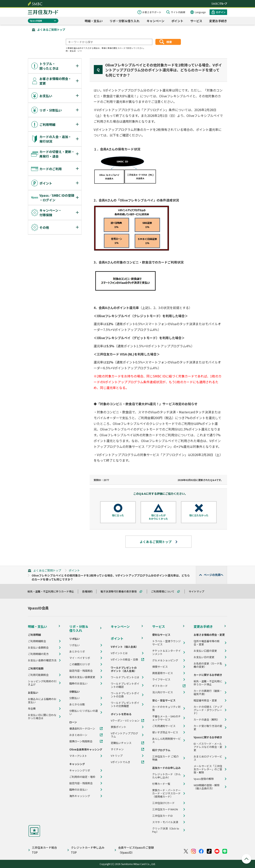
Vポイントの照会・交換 (124, 660)
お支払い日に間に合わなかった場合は (42, 717)
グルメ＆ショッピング (165, 660)
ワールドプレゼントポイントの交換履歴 (125, 704)
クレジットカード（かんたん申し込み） (166, 776)
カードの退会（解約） (207, 720)
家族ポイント (119, 727)
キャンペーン (155, 21)
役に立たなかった (199, 515)
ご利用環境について (164, 591)
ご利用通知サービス (164, 726)
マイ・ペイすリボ (80, 658)
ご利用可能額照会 (38, 675)
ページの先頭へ (214, 575)
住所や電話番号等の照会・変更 (207, 643)
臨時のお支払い (78, 683)
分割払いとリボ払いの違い (84, 712)
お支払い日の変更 (204, 657)
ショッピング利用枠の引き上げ (42, 683)
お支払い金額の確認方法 (42, 660)
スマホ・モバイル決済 (165, 822)
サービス (196, 21)
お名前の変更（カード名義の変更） (208, 665)
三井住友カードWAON (165, 809)
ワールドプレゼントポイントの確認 (125, 685)
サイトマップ (198, 591)
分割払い (75, 698)
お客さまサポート (152, 12)
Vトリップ (117, 756)
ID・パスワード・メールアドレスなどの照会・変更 (208, 747)
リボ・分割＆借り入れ (125, 21)
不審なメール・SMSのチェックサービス (166, 718)
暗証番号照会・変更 (205, 700)
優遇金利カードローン (82, 729)
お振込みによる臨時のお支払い (42, 701)
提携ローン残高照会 (81, 741)
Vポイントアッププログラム (124, 735)
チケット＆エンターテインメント (166, 652)
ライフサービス (161, 679)
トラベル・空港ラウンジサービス (166, 643)
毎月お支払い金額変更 (82, 677)
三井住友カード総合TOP (44, 850)
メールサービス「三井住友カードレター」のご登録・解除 (208, 769)
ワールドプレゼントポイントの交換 (125, 695)
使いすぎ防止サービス (165, 732)
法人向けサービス (163, 692)
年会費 (32, 709)
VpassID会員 (36, 21)
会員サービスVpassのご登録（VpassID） (136, 850)
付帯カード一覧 (161, 784)
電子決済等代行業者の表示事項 (120, 591)
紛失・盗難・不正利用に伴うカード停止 (53, 591)
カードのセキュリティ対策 (166, 708)
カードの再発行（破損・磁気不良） (208, 692)
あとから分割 (77, 704)
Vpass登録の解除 (204, 779)
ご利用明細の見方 (38, 654)
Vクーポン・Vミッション (125, 721)
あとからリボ (77, 652)
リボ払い (75, 645)
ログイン (221, 12)
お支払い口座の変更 (205, 651)
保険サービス (160, 667)
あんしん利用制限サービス (166, 740)
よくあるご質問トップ (51, 30)
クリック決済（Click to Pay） (166, 830)
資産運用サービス (163, 673)
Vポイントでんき (121, 762)
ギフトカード (160, 686)
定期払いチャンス (121, 743)
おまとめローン (78, 735)
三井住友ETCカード (163, 803)
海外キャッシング (80, 796)
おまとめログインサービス (208, 758)
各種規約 (89, 591)
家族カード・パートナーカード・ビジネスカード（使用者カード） (166, 793)
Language (200, 12)
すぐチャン (117, 749)
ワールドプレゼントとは (125, 677)
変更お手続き (218, 21)
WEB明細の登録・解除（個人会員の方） (207, 787)
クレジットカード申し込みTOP (88, 850)
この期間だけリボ (80, 664)
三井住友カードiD (162, 816)
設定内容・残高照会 (81, 671)
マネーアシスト (78, 756)
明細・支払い (94, 21)
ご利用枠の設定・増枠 (82, 777)
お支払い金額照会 (38, 648)
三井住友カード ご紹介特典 (165, 758)
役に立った (118, 515)
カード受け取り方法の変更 (208, 728)
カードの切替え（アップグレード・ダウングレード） (208, 710)
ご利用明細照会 (37, 641)
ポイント (177, 21)
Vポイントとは (119, 653)
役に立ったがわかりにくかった (158, 517)
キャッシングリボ (80, 770)
